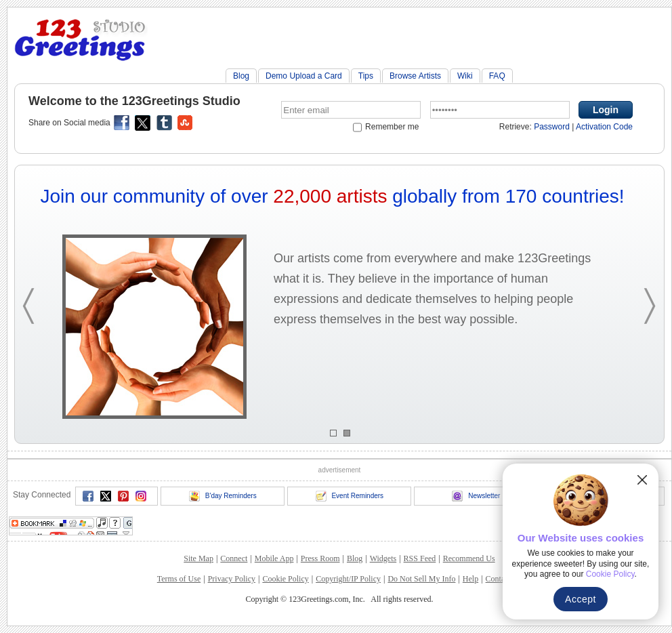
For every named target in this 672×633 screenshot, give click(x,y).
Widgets (383, 558)
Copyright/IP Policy (348, 579)
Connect (234, 558)
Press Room (320, 558)
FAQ (497, 76)
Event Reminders (350, 496)
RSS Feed (420, 558)
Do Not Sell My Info (421, 579)
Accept (581, 599)
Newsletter (476, 496)
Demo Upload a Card (304, 76)
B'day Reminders (223, 496)
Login (606, 110)
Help (470, 579)
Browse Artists (415, 76)
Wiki (465, 76)
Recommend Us (469, 558)
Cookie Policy (285, 579)
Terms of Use (179, 579)
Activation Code (604, 127)
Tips (366, 76)
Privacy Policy (232, 579)
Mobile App (274, 558)
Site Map (198, 558)
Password (552, 127)
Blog (241, 76)
